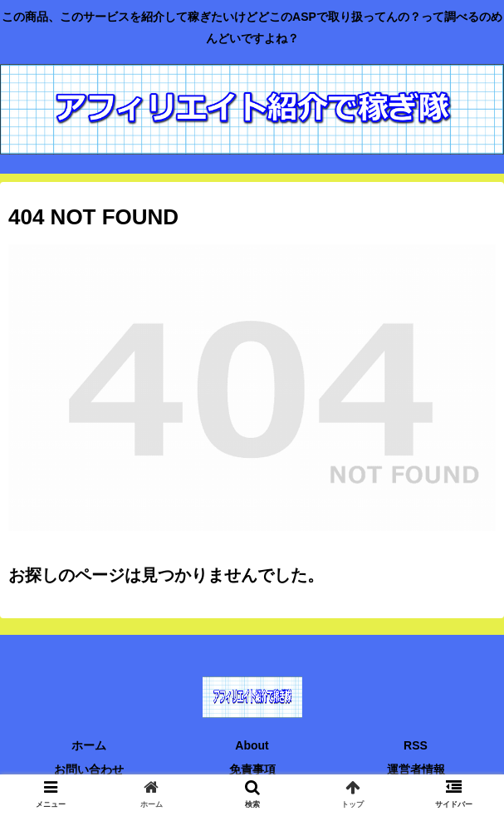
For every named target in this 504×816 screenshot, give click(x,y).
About (252, 745)
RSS (416, 745)
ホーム (89, 745)
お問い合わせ (89, 769)
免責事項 (252, 769)
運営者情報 (416, 769)
